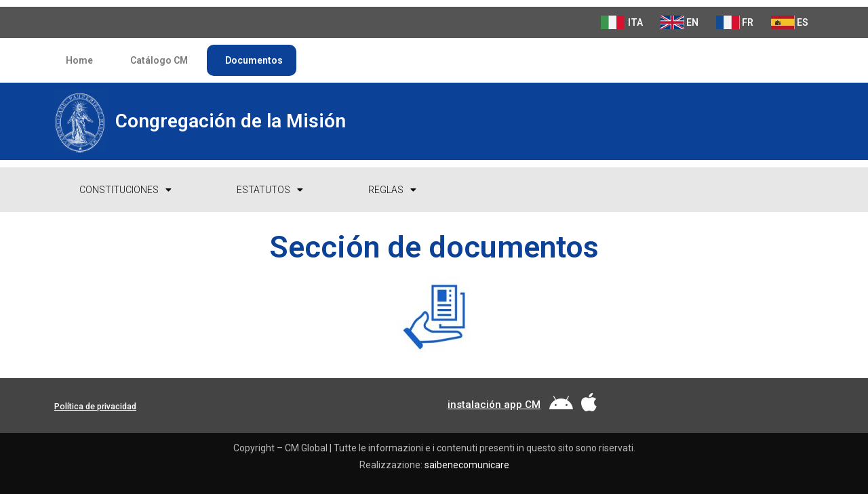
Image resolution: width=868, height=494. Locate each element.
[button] (95, 407)
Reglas (392, 190)
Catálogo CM (157, 60)
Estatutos (270, 190)
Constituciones (125, 190)
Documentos (252, 60)
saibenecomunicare (467, 465)
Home (77, 60)
